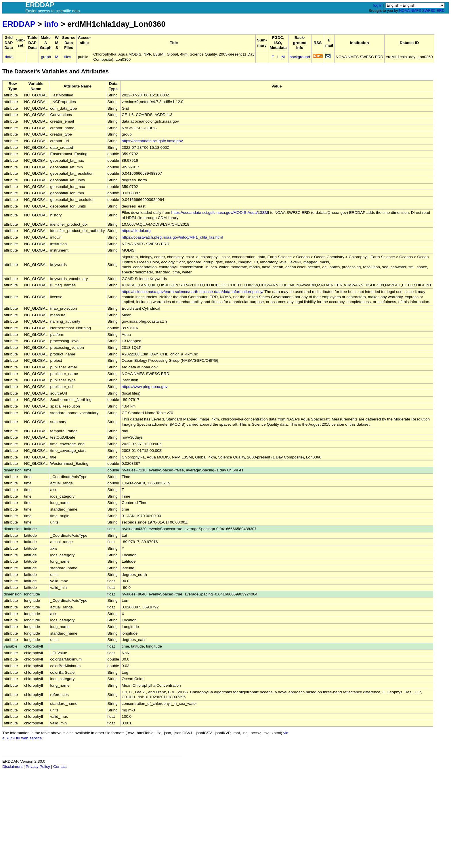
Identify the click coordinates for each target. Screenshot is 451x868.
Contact (60, 767)
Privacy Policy (38, 767)
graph (46, 57)
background (300, 57)
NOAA (404, 11)
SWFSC (429, 11)
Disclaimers (12, 767)
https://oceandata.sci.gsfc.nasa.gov (152, 141)
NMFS (416, 11)
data (9, 57)
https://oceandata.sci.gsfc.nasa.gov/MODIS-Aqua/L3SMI (220, 213)
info (51, 24)
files (68, 57)
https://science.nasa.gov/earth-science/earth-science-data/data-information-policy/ (193, 292)
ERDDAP (19, 24)
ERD (441, 11)
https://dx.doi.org (136, 231)
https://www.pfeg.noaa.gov (145, 387)
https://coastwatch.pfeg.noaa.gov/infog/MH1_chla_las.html (172, 237)
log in (378, 5)
